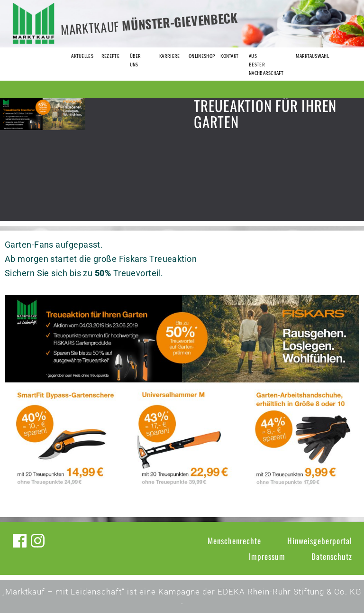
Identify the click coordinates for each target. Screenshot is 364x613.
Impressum (267, 556)
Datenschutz (332, 556)
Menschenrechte (234, 541)
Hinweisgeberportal (320, 541)
